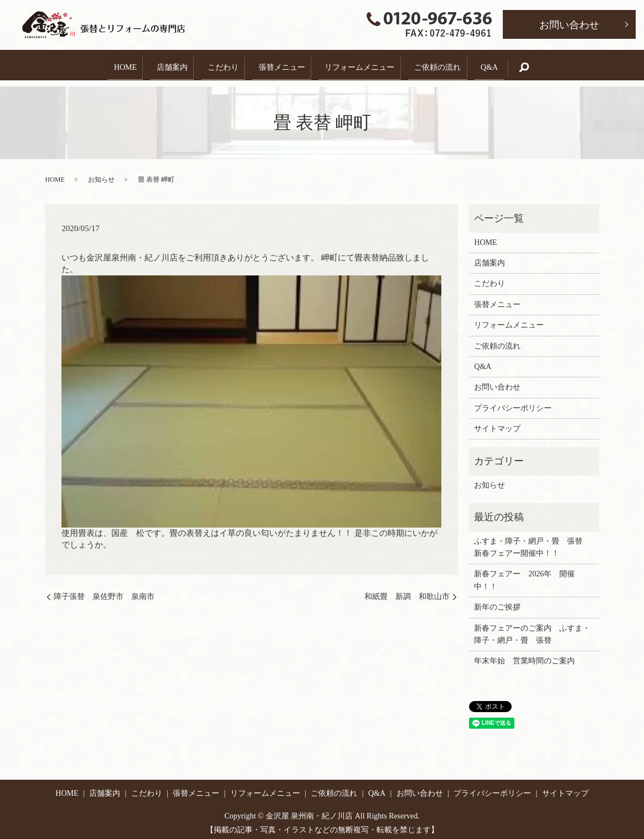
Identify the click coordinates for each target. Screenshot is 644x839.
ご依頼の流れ (447, 65)
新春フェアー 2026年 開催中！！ (524, 574)
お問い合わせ (569, 25)
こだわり (218, 65)
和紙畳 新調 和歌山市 (407, 591)
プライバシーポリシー (513, 403)
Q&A (504, 65)
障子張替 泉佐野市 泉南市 (104, 591)
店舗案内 (162, 65)
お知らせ (101, 174)
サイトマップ (497, 423)
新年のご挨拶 (497, 602)
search (547, 65)
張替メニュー (282, 65)
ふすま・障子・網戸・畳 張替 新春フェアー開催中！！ (532, 541)
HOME (110, 65)
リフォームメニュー (364, 65)
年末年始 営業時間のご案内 (524, 655)
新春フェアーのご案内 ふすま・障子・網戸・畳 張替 (532, 628)
